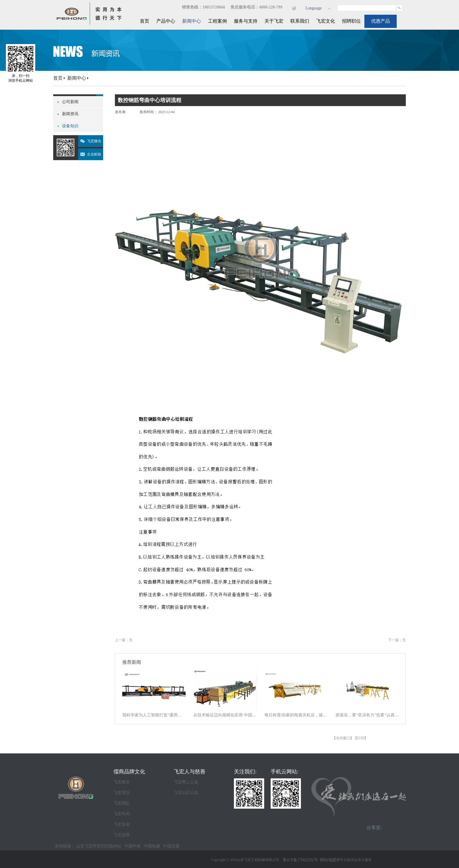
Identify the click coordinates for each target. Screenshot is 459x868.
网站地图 (327, 860)
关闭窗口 (343, 738)
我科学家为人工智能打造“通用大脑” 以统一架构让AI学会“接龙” (154, 715)
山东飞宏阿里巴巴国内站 (99, 846)
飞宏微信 (94, 141)
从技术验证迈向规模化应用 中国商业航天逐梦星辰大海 (225, 715)
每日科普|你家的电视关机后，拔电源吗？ (296, 715)
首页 (145, 21)
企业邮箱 (94, 154)
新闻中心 (77, 78)
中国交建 (171, 846)
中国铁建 (152, 846)
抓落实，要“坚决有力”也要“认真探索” (367, 715)
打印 (361, 738)
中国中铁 (133, 846)
